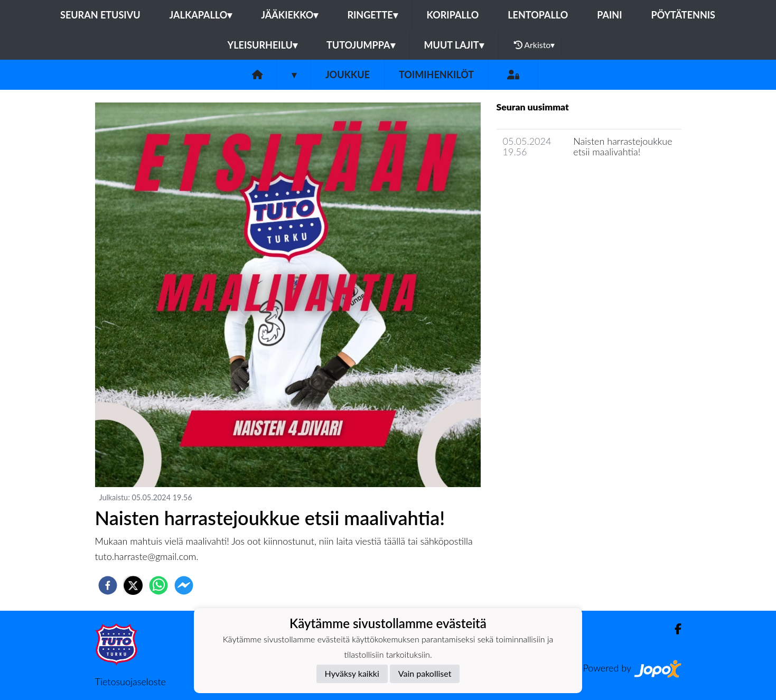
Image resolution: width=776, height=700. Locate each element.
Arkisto (535, 45)
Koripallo (453, 15)
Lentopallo (538, 15)
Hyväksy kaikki (352, 673)
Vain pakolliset (425, 673)
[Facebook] (674, 629)
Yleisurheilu (263, 45)
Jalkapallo (201, 15)
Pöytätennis (683, 15)
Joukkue (348, 74)
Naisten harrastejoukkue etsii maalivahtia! (623, 147)
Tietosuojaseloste (130, 682)
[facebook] (108, 585)
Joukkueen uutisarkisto (550, 182)
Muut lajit (454, 45)
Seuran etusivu (100, 15)
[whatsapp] (158, 585)
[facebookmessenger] (184, 585)
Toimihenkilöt (436, 74)
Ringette (372, 15)
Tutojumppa (361, 45)
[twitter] (133, 585)
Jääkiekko (289, 15)
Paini (609, 15)
